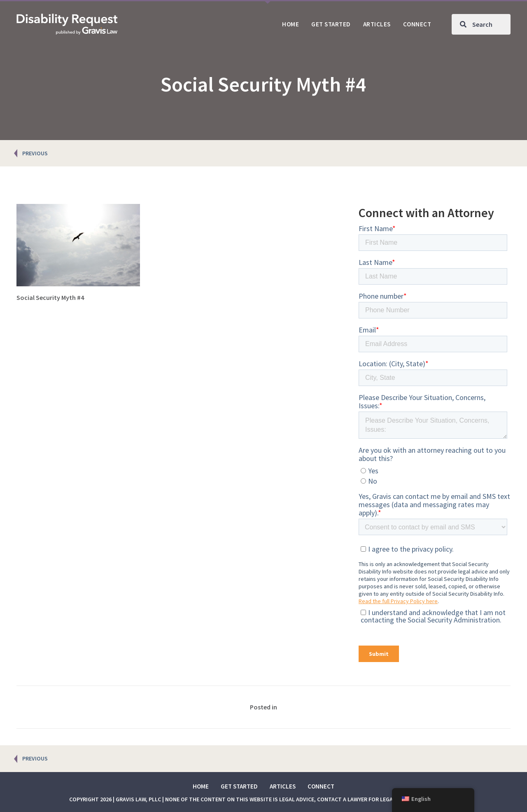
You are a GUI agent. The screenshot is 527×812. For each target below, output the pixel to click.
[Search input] (481, 24)
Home (201, 786)
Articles (283, 786)
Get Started (239, 786)
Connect (321, 786)
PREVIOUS (35, 153)
